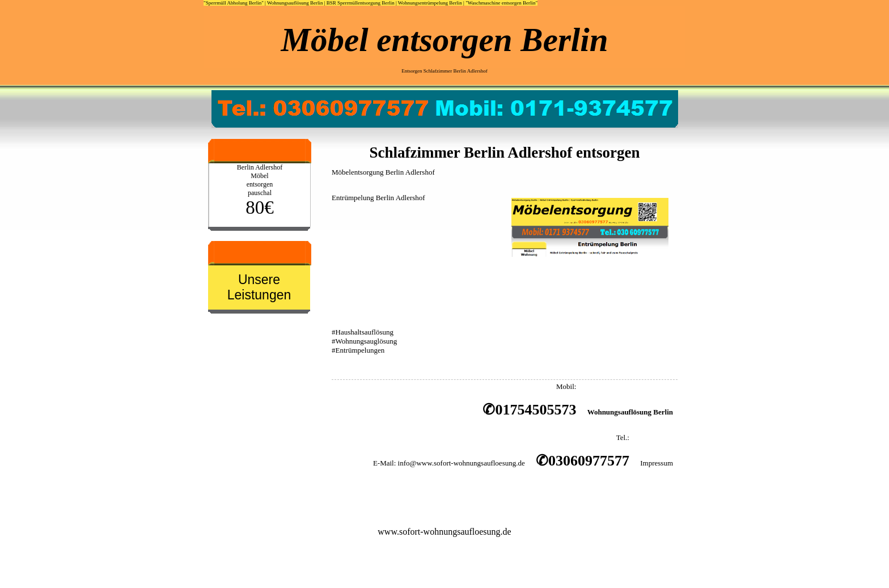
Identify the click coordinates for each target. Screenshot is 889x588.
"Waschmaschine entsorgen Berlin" (501, 3)
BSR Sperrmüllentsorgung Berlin (361, 3)
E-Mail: (384, 463)
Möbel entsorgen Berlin (445, 40)
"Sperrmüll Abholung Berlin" (234, 3)
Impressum (657, 463)
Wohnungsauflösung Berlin (295, 3)
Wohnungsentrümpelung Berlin (430, 3)
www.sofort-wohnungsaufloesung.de (444, 532)
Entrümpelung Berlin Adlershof (378, 198)
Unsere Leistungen (259, 287)
